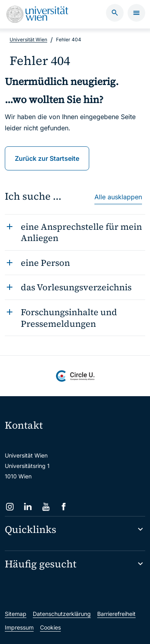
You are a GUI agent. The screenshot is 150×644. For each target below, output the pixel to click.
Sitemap (16, 614)
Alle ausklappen (118, 197)
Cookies (50, 627)
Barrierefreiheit (116, 614)
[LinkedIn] (28, 507)
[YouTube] (46, 507)
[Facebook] (64, 507)
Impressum (19, 627)
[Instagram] (10, 507)
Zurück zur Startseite (47, 158)
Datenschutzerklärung (62, 614)
